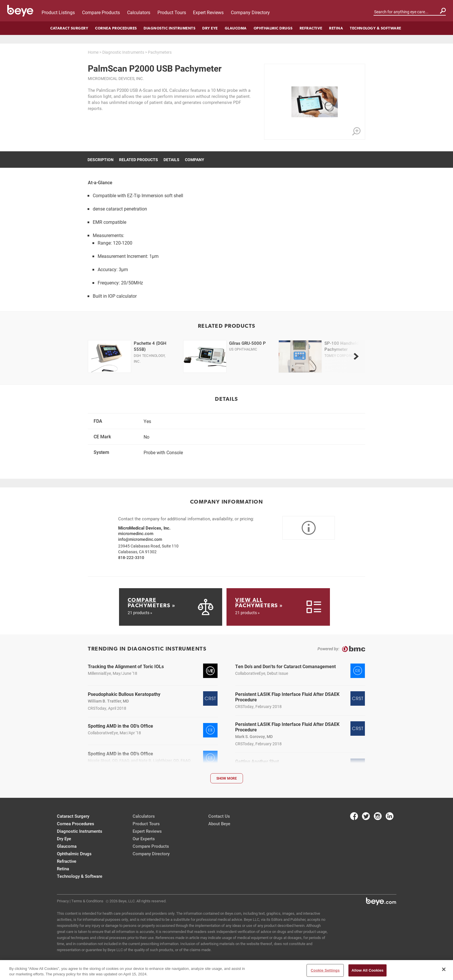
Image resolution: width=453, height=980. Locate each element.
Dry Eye (210, 28)
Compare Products (101, 12)
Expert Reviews (208, 12)
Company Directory (250, 12)
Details (171, 160)
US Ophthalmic (243, 349)
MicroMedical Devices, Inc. (116, 78)
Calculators (139, 12)
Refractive (311, 28)
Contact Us (219, 816)
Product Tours (172, 12)
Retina (336, 28)
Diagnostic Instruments (169, 28)
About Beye (219, 824)
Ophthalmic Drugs (273, 28)
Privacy (63, 901)
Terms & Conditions (87, 901)
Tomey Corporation (343, 355)
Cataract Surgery (69, 28)
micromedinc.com (136, 533)
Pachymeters (160, 52)
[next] (356, 356)
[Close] (444, 972)
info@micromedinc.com (140, 539)
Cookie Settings (325, 972)
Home (93, 52)
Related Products (139, 160)
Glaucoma (236, 28)
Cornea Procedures (116, 28)
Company (195, 160)
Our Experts (144, 839)
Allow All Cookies (368, 972)
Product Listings (58, 12)
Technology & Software (376, 28)
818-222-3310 (131, 557)
